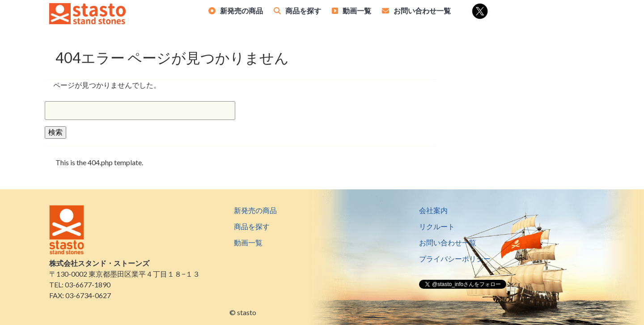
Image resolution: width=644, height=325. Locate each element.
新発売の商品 (241, 11)
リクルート (437, 226)
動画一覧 (357, 11)
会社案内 (433, 210)
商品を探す (303, 11)
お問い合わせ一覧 (422, 11)
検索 (55, 132)
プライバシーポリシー (455, 259)
